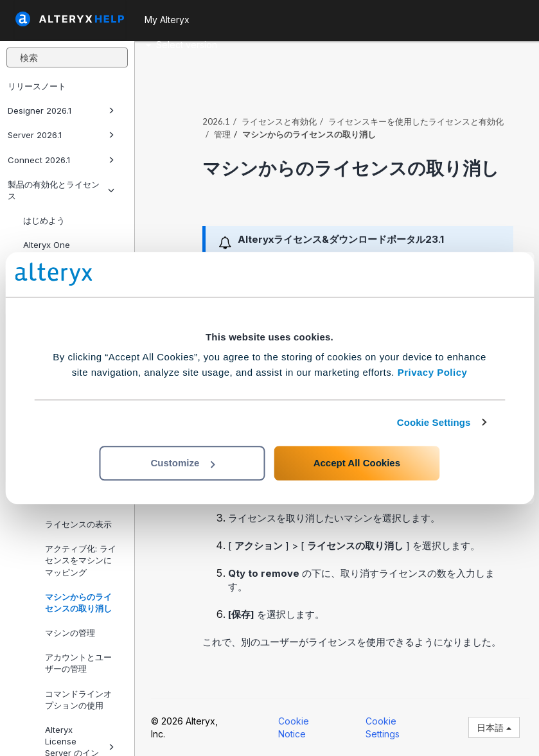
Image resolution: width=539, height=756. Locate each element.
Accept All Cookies (357, 463)
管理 (222, 134)
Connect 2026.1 (61, 160)
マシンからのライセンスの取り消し (78, 602)
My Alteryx (167, 20)
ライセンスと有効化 (279, 121)
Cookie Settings (434, 422)
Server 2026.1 (61, 135)
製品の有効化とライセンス (61, 190)
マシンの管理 (70, 633)
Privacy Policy (433, 372)
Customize (182, 463)
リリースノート (37, 86)
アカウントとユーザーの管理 (78, 663)
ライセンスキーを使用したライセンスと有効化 (416, 121)
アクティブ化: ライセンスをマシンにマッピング (81, 560)
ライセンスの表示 (78, 524)
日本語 (494, 727)
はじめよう (44, 220)
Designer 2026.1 (61, 110)
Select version (181, 45)
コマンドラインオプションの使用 (78, 699)
